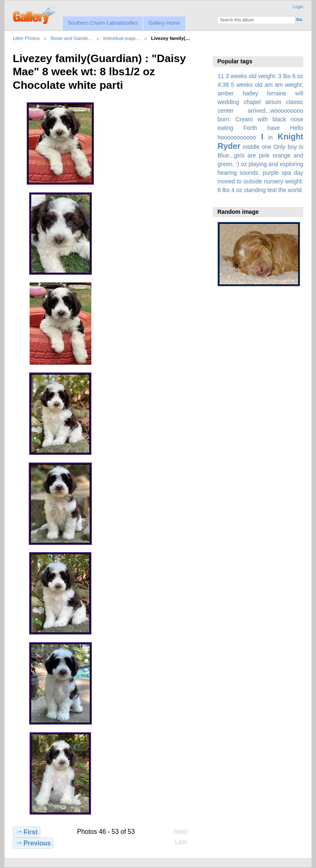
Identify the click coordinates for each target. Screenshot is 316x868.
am (269, 85)
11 (221, 76)
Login (298, 7)
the (282, 190)
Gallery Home (164, 23)
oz (244, 164)
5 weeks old (247, 85)
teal (272, 190)
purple (271, 173)
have (274, 128)
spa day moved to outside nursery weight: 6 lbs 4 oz (260, 181)
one (266, 147)
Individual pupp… (122, 38)
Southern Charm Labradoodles (103, 23)
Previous (33, 843)
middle (251, 147)
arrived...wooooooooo (275, 111)
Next (185, 831)
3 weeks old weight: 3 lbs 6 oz (265, 76)
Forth (250, 128)
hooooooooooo (237, 137)
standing (255, 190)
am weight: (289, 85)
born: (224, 119)
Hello (297, 128)
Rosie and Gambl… (72, 38)
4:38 (223, 85)
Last (185, 842)
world (295, 190)
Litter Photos (26, 38)
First (27, 832)
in (271, 137)
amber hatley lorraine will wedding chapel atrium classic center (260, 102)
